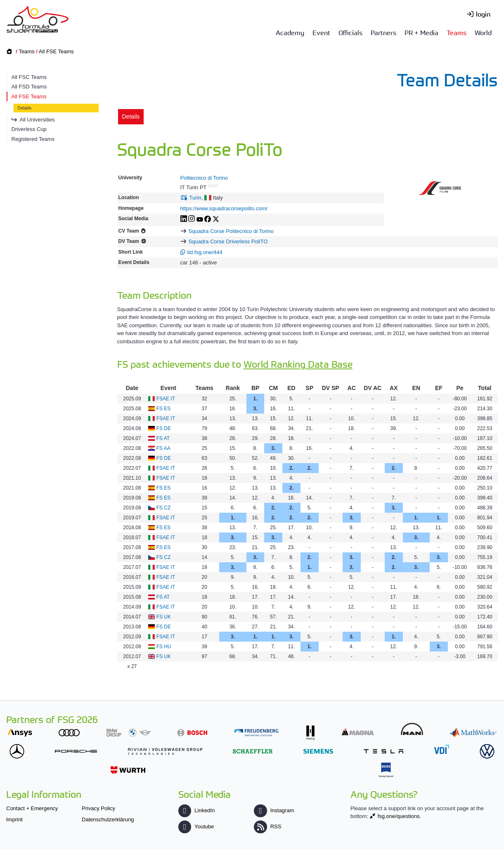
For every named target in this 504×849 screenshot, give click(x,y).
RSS (267, 826)
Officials (350, 32)
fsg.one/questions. (400, 816)
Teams (457, 32)
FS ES (164, 409)
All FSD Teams (29, 87)
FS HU (164, 647)
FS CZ (164, 508)
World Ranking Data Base (298, 364)
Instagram (274, 810)
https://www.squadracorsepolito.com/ (224, 208)
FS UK (164, 617)
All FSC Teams (29, 77)
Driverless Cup (29, 129)
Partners (383, 32)
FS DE (164, 428)
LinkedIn (196, 810)
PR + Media (421, 32)
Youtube (196, 826)
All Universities (37, 120)
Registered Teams (33, 139)
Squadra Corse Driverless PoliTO (228, 241)
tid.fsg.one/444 (205, 252)
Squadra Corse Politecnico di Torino (231, 231)
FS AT (163, 438)
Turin (195, 198)
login (483, 14)
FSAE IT (166, 399)
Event (321, 32)
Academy (290, 32)
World (483, 32)
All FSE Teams (56, 51)
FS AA (163, 448)
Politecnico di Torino (204, 178)
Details (25, 108)
